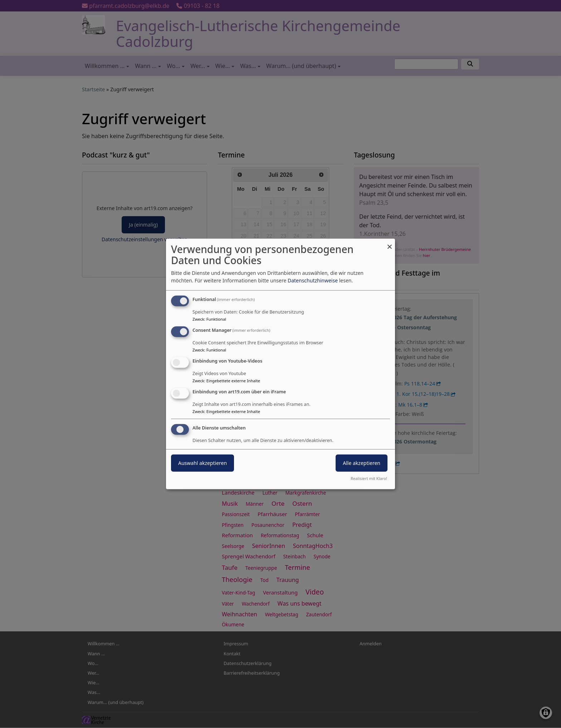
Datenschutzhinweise (313, 280)
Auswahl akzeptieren (203, 463)
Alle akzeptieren (362, 463)
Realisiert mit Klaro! (369, 478)
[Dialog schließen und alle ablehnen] (390, 243)
